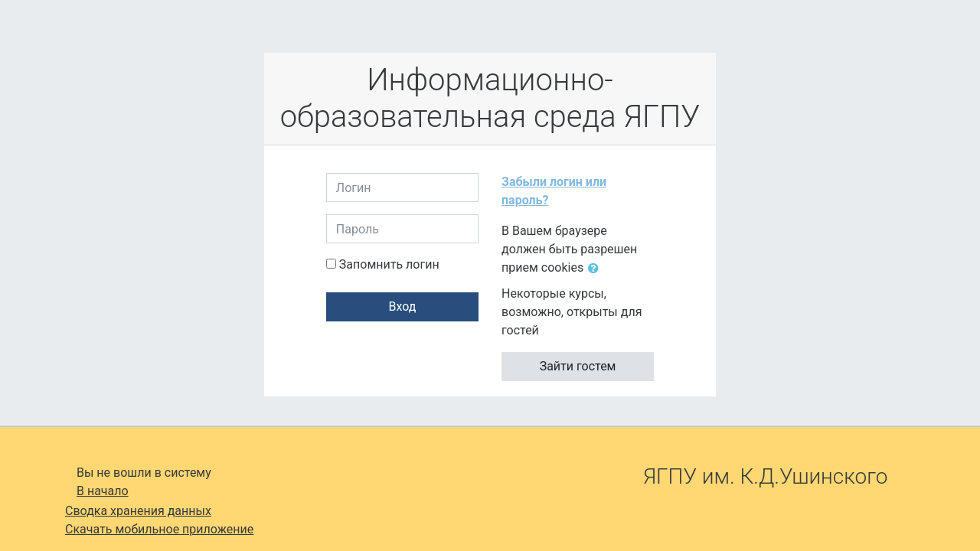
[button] (596, 269)
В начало (103, 491)
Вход (402, 306)
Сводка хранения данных (138, 511)
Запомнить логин (389, 264)
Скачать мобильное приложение (159, 529)
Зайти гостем (578, 366)
